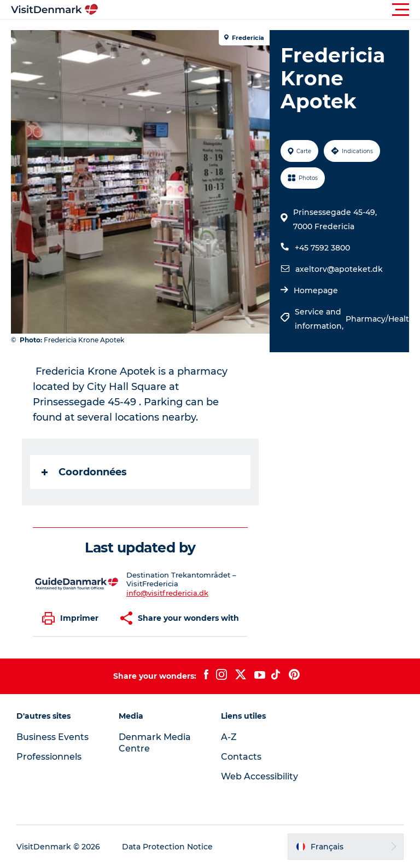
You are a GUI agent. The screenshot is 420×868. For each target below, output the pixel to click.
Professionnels (49, 757)
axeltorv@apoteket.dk (339, 269)
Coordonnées (84, 472)
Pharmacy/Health (380, 319)
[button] (259, 10)
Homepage (316, 290)
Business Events (52, 737)
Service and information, (320, 319)
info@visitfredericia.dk (167, 593)
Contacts (241, 757)
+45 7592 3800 (322, 248)
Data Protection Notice (167, 847)
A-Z (229, 737)
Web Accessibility (259, 776)
